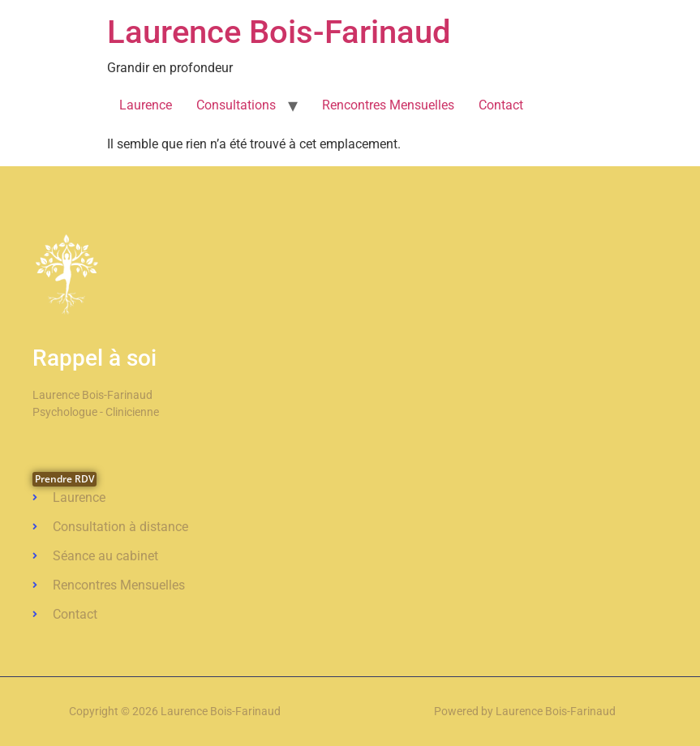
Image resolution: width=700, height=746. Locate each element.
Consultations (236, 105)
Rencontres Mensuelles (388, 105)
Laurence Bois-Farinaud (279, 32)
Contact (501, 105)
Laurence (146, 105)
